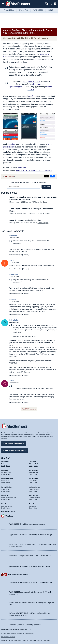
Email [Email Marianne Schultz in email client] (31, 491)
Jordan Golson (43, 202)
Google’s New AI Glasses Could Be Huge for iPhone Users (30, 566)
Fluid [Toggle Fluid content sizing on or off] (28, 641)
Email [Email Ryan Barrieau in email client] (31, 500)
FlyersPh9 (13, 235)
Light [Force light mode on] (43, 641)
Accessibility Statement (8, 637)
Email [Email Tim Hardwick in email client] (31, 483)
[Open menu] (3, 4)
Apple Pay (22, 168)
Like (21, 255)
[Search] (51, 4)
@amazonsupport (39, 84)
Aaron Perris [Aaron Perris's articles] (33, 504)
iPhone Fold (23, 10)
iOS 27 (51, 10)
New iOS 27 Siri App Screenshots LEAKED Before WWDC (30, 556)
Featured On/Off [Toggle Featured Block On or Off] (7, 641)
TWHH (12, 260)
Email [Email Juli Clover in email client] (3, 474)
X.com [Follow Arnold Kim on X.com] (8, 466)
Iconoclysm (14, 274)
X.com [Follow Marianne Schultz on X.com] (36, 491)
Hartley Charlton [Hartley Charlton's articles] (7, 487)
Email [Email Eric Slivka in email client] (31, 466)
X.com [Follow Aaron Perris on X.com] (36, 508)
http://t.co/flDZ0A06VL (32, 82)
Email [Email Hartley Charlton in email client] (3, 491)
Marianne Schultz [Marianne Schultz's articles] (35, 487)
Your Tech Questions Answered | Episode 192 (26, 625)
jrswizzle (13, 299)
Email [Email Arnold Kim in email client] (3, 466)
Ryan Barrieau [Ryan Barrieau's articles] (34, 495)
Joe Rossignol (45, 213)
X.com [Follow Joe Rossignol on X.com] (36, 474)
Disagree (26, 255)
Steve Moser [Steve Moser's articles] (5, 504)
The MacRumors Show (18, 574)
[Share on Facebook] (52, 176)
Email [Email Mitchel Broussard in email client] (3, 483)
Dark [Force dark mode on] (48, 641)
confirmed (33, 96)
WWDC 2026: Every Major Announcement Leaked (27, 524)
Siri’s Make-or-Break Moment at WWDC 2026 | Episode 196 (31, 582)
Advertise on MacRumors (14, 451)
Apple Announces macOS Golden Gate (25, 220)
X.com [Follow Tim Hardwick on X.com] (36, 483)
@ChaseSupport (16, 87)
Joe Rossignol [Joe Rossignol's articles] (34, 470)
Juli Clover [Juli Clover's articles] (5, 470)
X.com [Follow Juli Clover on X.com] (8, 474)
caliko (12, 381)
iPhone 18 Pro (9, 10)
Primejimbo (14, 320)
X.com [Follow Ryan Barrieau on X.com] (36, 500)
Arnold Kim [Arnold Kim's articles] (5, 462)
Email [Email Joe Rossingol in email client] (31, 474)
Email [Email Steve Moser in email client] (3, 508)
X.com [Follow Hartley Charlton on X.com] (8, 491)
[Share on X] (47, 176)
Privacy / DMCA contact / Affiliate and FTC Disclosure (17, 633)
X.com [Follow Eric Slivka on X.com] (36, 466)
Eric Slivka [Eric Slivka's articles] (32, 462)
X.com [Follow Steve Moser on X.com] (8, 508)
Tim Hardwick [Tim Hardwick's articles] (33, 479)
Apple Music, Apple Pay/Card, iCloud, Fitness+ (34, 170)
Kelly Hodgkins (42, 38)
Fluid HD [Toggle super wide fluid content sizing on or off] (34, 641)
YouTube (9, 516)
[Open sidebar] (55, 4)
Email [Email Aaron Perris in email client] (31, 508)
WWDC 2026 (38, 10)
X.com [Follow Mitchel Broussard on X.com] (8, 483)
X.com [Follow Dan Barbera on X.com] (8, 500)
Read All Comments (29, 409)
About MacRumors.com (14, 444)
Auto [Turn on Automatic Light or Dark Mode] (40, 641)
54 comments (9, 176)
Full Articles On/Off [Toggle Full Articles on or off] (19, 641)
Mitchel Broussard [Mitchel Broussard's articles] (7, 479)
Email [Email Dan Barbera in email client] (3, 500)
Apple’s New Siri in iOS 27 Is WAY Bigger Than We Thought (31, 535)
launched (12, 144)
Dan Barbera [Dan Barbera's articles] (5, 495)
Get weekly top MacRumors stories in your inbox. (29, 182)
